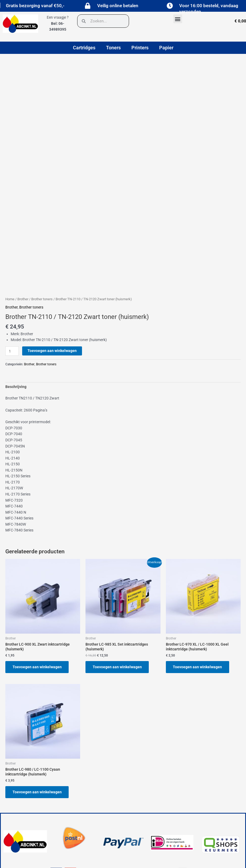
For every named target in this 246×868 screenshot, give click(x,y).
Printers (140, 48)
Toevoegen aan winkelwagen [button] (37, 667)
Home (10, 299)
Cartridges (84, 48)
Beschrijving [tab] (16, 387)
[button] (178, 19)
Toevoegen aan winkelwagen (52, 351)
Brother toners (42, 299)
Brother (23, 299)
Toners (113, 48)
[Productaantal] (12, 351)
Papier (166, 48)
